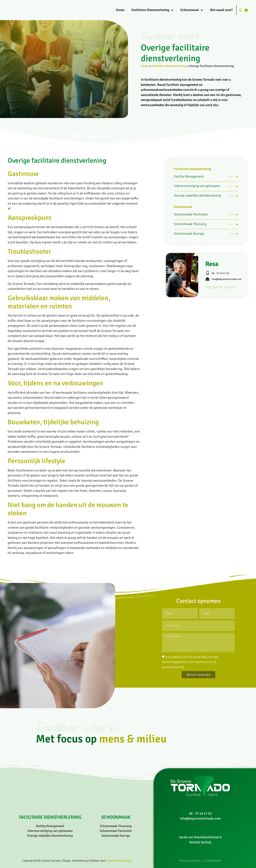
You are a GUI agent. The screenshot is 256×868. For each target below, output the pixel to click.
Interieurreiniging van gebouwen (197, 191)
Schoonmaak (192, 10)
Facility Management (189, 178)
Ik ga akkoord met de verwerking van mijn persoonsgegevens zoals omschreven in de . (190, 662)
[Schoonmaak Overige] (232, 252)
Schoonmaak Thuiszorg (190, 238)
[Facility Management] (232, 178)
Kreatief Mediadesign (119, 861)
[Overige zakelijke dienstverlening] (232, 204)
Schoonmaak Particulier (191, 226)
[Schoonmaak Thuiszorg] (232, 239)
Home (120, 10)
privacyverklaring (173, 667)
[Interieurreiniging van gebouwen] (232, 191)
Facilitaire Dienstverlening (152, 10)
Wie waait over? (221, 10)
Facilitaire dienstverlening (193, 169)
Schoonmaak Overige (189, 251)
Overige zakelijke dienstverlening (197, 204)
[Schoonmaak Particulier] (232, 226)
